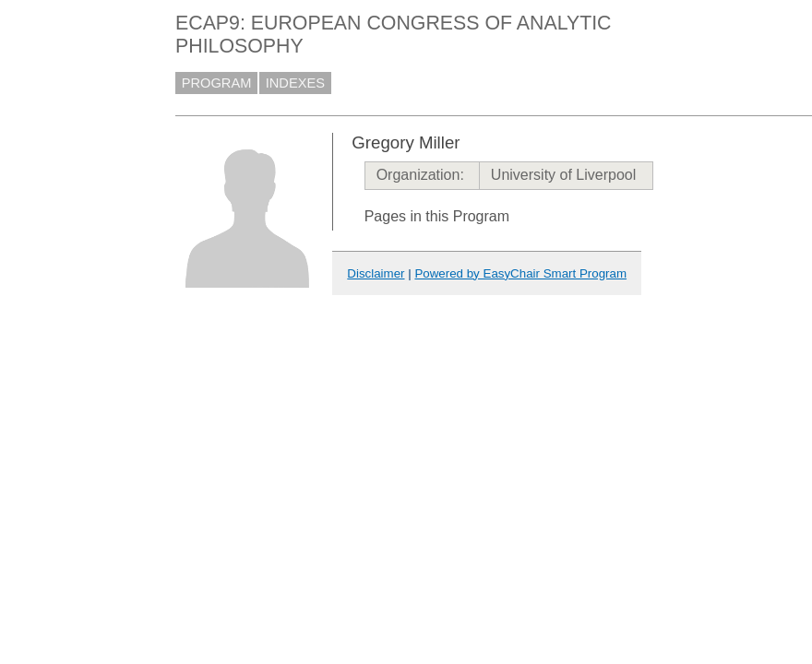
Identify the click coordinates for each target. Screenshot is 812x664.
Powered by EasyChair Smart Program (520, 273)
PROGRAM (217, 83)
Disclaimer (376, 273)
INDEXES (295, 83)
